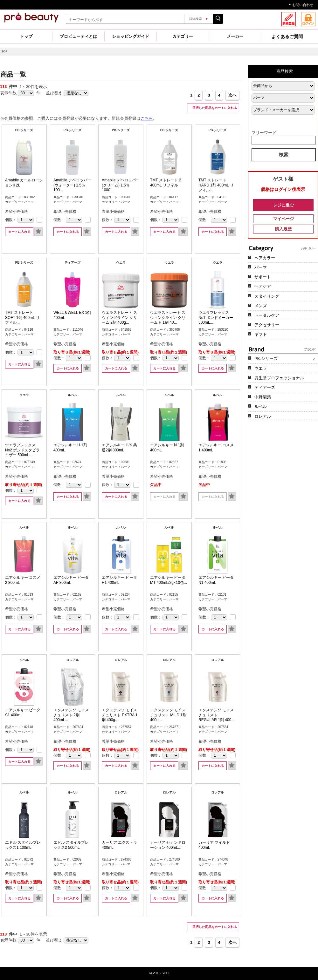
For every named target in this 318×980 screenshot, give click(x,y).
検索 (284, 155)
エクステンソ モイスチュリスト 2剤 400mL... (71, 715)
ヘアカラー (265, 258)
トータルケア (267, 315)
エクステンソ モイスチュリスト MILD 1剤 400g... (168, 715)
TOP (4, 51)
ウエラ (261, 368)
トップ (26, 36)
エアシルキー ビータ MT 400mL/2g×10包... (169, 580)
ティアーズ (265, 387)
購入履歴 (283, 229)
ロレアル (263, 416)
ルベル (261, 406)
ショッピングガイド (131, 36)
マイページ (283, 219)
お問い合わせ (303, 5)
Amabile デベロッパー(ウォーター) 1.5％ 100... (72, 185)
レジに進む (283, 205)
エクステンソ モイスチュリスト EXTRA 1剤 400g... (120, 715)
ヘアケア (263, 286)
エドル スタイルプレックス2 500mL (71, 845)
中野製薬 (263, 397)
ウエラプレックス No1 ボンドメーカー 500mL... (216, 318)
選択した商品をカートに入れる (214, 108)
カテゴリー (183, 36)
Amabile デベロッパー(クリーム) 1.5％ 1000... (121, 185)
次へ (232, 95)
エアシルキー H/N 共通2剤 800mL (119, 448)
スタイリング (267, 296)
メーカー (235, 36)
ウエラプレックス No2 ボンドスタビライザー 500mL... (22, 450)
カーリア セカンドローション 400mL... (168, 845)
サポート (263, 277)
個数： (11, 220)
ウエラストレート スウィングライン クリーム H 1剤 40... (168, 318)
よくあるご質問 (287, 37)
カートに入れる (19, 232)
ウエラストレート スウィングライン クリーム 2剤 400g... (119, 318)
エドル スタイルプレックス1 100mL (23, 845)
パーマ (261, 267)
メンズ (261, 306)
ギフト (261, 334)
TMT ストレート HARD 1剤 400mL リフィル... (216, 185)
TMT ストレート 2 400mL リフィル (166, 183)
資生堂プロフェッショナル (279, 378)
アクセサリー (267, 325)
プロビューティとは (78, 36)
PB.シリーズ (266, 358)
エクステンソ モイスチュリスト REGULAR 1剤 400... (216, 715)
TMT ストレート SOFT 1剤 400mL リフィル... (22, 318)
